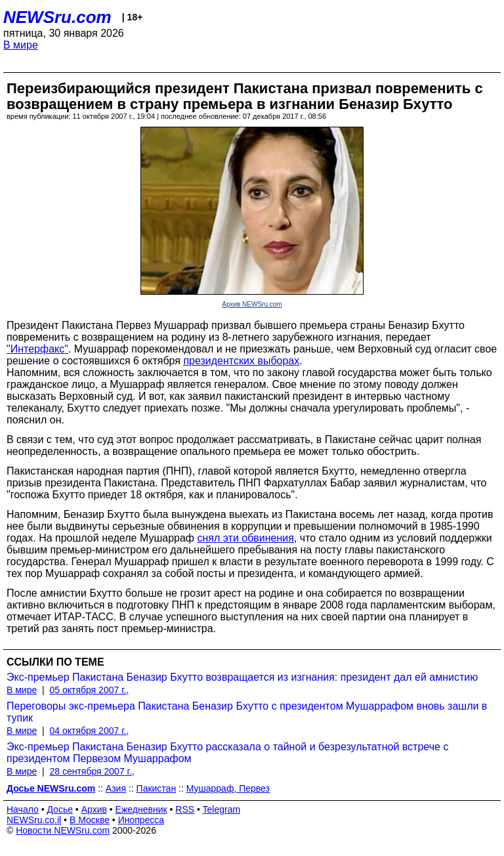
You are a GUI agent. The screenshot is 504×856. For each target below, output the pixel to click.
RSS (185, 809)
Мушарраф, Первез (228, 788)
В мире (21, 45)
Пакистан (157, 788)
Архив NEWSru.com (252, 304)
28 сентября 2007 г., (92, 771)
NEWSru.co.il (34, 820)
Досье (60, 809)
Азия (116, 788)
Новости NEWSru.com (63, 830)
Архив (94, 809)
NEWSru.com (57, 17)
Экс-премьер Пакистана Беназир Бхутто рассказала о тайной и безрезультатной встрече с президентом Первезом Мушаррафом (227, 753)
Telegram (222, 809)
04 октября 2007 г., (89, 731)
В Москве (90, 820)
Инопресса (141, 820)
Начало (23, 809)
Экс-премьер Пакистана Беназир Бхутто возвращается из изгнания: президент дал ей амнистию (242, 677)
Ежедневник (141, 809)
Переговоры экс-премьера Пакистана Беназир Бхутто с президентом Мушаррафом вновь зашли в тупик (247, 712)
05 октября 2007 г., (89, 690)
